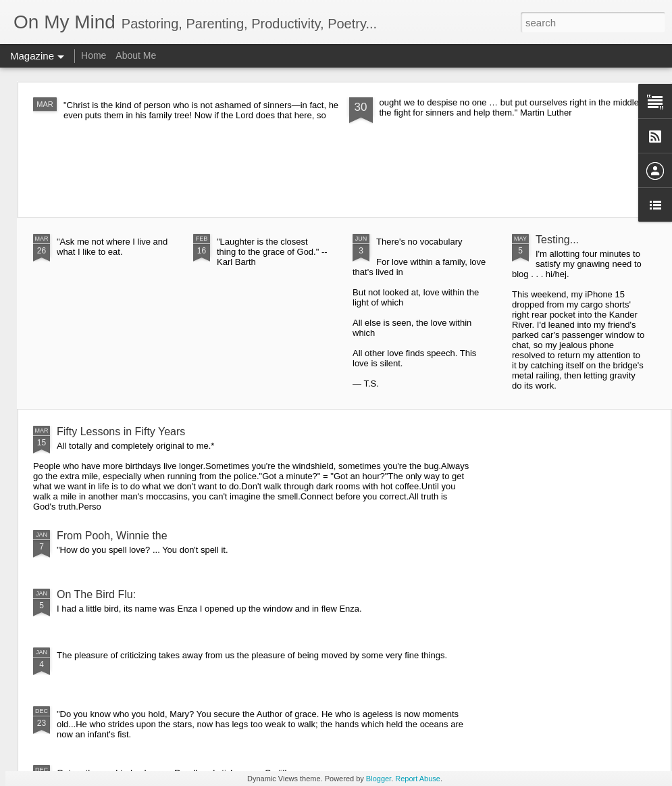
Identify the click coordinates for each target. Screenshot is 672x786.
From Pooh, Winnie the (112, 536)
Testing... (557, 240)
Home (94, 55)
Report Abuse (418, 779)
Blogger (379, 779)
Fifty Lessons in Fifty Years (121, 432)
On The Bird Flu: (96, 594)
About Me (136, 55)
